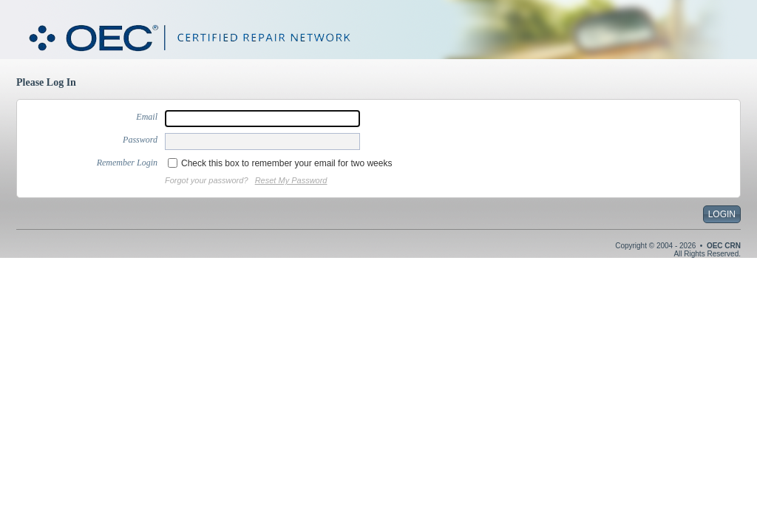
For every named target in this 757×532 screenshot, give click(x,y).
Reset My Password (291, 180)
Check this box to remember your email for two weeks (286, 163)
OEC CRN (724, 246)
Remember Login (127, 163)
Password (140, 140)
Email (147, 117)
